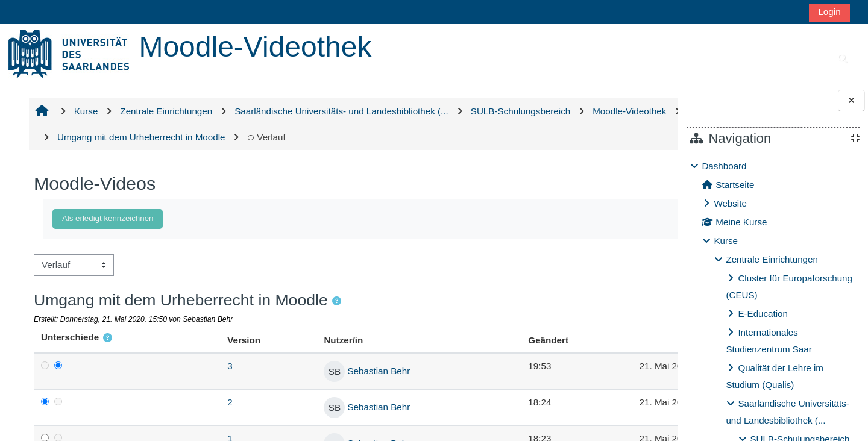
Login (829, 12)
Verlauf (412, 137)
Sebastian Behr (335, 371)
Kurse (726, 241)
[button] (335, 302)
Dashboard (724, 166)
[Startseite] (69, 53)
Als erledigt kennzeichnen (107, 218)
